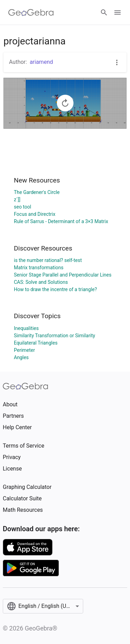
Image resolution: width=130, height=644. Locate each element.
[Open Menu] (118, 12)
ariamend (41, 62)
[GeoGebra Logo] (31, 12)
